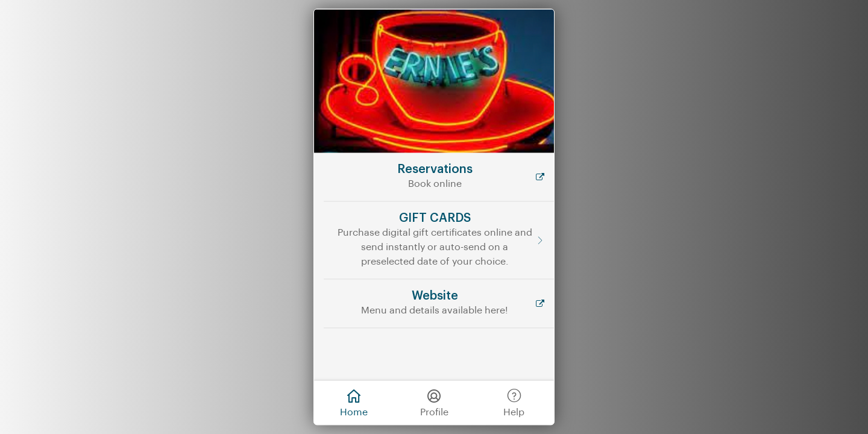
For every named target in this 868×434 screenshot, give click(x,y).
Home (354, 402)
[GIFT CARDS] (439, 240)
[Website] (439, 303)
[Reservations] (439, 177)
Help (514, 402)
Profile (434, 402)
